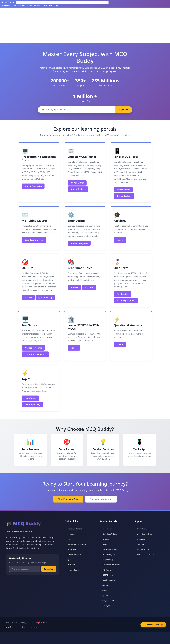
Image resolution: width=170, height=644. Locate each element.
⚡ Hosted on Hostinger (153, 625)
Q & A (105, 590)
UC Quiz (28, 297)
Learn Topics (30, 398)
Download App (143, 529)
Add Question (19, 6)
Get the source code (146, 554)
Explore (120, 240)
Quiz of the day (45, 297)
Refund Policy (143, 549)
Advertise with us (144, 534)
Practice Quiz (123, 294)
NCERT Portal (108, 575)
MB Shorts (107, 570)
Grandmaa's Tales (110, 534)
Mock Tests (47, 6)
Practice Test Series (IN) (35, 354)
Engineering (108, 560)
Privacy (23, 627)
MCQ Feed (6, 6)
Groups (106, 585)
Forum (37, 6)
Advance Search (74, 554)
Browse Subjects (78, 189)
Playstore (89, 287)
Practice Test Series (33, 348)
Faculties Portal (109, 580)
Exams (70, 539)
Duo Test (71, 565)
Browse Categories (79, 243)
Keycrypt (106, 606)
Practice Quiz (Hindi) (126, 301)
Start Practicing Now (68, 499)
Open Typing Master (34, 240)
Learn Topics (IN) (32, 405)
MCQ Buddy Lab (109, 554)
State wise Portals (110, 549)
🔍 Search (124, 110)
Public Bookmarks (75, 529)
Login (57, 6)
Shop (30, 6)
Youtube (141, 544)
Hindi (105, 544)
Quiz (69, 560)
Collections (107, 529)
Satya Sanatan (108, 601)
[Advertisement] (85, 25)
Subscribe (49, 569)
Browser (74, 287)
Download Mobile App (101, 499)
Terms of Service (10, 627)
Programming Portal (111, 565)
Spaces (105, 596)
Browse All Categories (77, 544)
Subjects (71, 534)
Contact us (142, 539)
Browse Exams (77, 183)
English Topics (73, 570)
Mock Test (72, 549)
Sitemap (33, 627)
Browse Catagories (33, 186)
